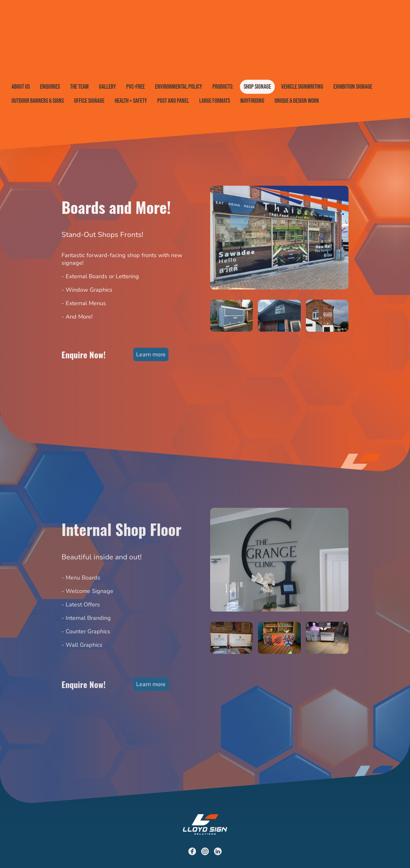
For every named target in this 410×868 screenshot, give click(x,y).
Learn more (151, 354)
